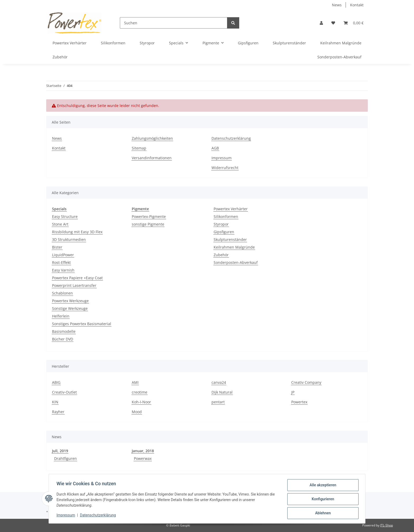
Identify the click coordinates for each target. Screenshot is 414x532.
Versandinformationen (152, 158)
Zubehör (221, 255)
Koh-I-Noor (141, 402)
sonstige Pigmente (148, 224)
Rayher (58, 412)
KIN (55, 402)
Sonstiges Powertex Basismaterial (82, 324)
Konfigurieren (322, 500)
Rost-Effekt (61, 262)
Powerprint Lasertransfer (74, 285)
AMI (135, 382)
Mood (137, 412)
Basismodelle (64, 331)
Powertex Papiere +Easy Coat (77, 278)
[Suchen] (174, 23)
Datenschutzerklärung (99, 516)
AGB (215, 148)
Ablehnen (322, 513)
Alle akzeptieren (322, 486)
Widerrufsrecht (225, 168)
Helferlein (61, 316)
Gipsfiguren (224, 232)
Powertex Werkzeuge (70, 301)
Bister (57, 247)
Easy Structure (65, 216)
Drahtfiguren (65, 458)
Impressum (67, 516)
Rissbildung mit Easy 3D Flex (77, 232)
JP (293, 392)
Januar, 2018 (143, 451)
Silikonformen (226, 216)
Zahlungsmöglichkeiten (152, 138)
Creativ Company (306, 382)
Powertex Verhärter (231, 209)
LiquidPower (63, 255)
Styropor (221, 224)
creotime (140, 392)
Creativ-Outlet (64, 392)
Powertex (299, 402)
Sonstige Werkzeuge (70, 308)
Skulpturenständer (230, 239)
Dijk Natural (222, 392)
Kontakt (357, 5)
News (337, 5)
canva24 (219, 382)
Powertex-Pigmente (149, 216)
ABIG (56, 382)
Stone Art (60, 224)
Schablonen (62, 293)
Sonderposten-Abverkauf (236, 262)
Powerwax (143, 458)
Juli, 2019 (60, 451)
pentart (218, 402)
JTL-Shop (387, 525)
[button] (321, 23)
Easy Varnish (63, 270)
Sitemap (139, 148)
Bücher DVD (63, 339)
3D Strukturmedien (69, 239)
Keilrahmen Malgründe (234, 247)
